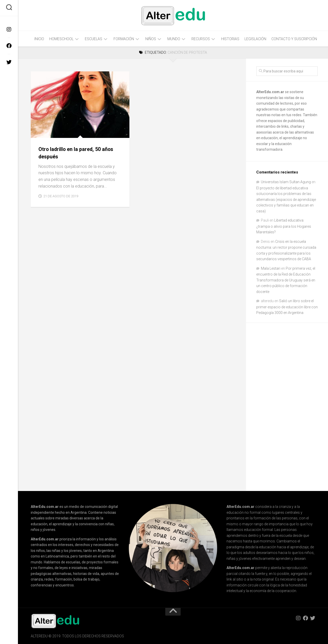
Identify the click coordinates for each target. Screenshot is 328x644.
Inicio (39, 39)
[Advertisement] (292, 407)
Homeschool (61, 39)
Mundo (174, 39)
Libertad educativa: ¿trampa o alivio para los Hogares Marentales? (284, 226)
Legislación (255, 39)
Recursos (201, 39)
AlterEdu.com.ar (270, 92)
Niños (151, 39)
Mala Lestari (271, 268)
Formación (124, 39)
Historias (230, 39)
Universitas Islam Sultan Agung (286, 182)
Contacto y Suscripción (294, 39)
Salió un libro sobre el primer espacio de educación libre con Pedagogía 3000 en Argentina (287, 307)
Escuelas (94, 39)
